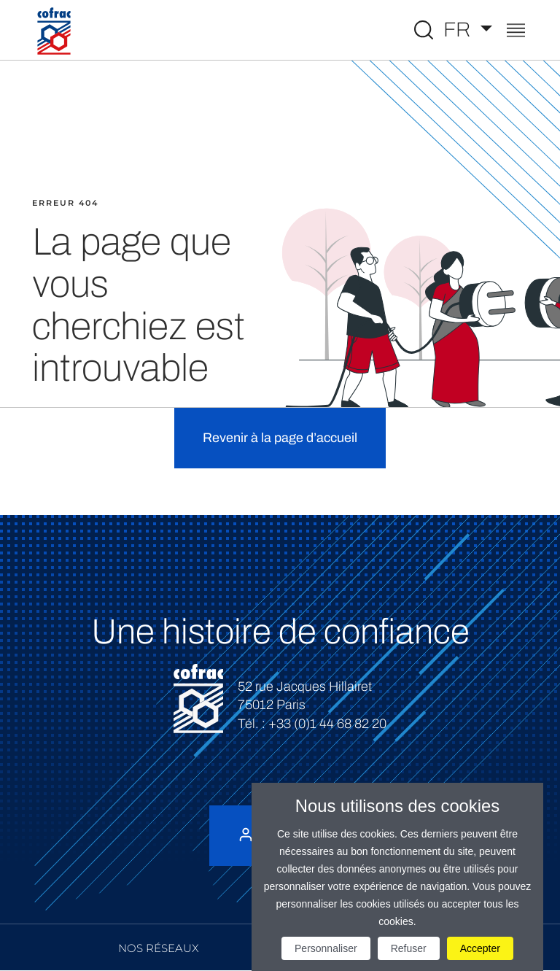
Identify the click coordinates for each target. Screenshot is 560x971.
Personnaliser (326, 948)
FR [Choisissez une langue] (459, 30)
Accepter (480, 948)
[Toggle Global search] (424, 30)
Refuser (409, 948)
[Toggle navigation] (516, 32)
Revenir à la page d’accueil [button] (280, 438)
